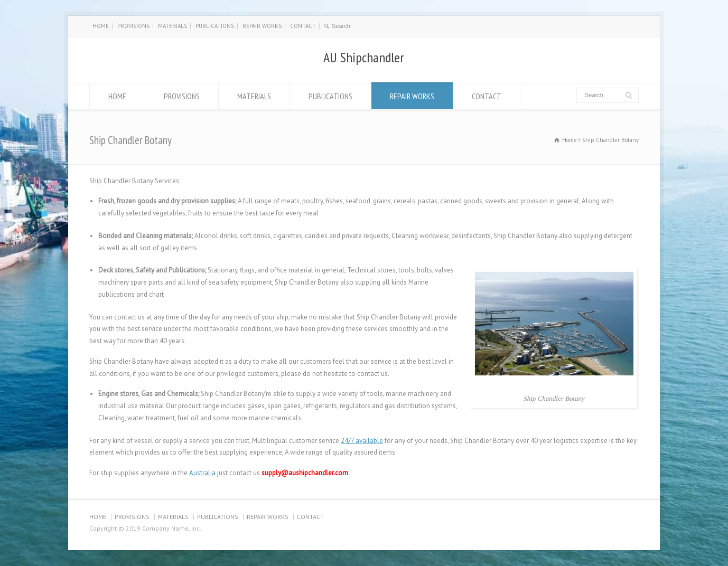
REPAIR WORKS (262, 26)
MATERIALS (172, 26)
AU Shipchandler (364, 58)
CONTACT (303, 26)
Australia (202, 473)
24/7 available (362, 441)
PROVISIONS (133, 26)
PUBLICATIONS (215, 26)
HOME (101, 26)
